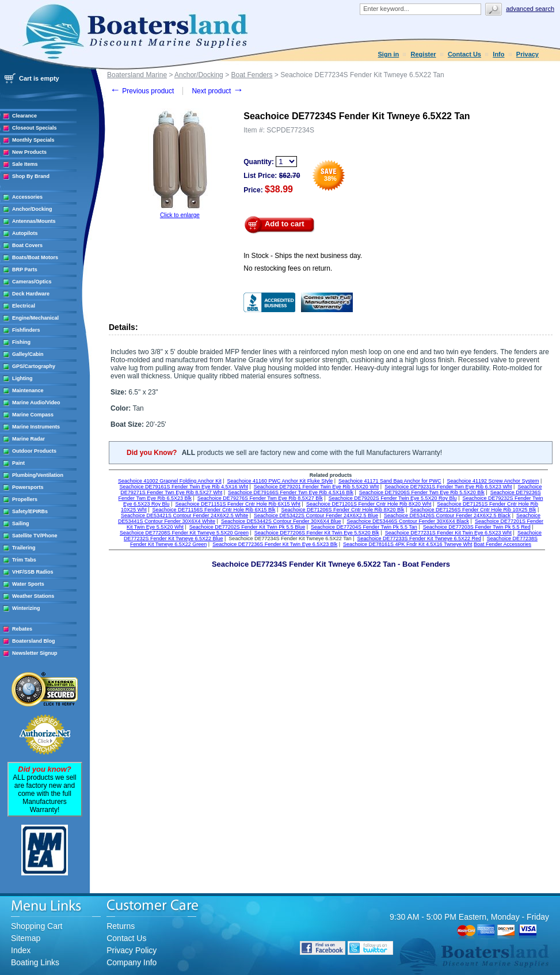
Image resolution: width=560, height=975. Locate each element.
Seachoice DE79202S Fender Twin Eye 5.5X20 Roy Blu (393, 498)
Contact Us (464, 54)
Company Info (132, 962)
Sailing (21, 523)
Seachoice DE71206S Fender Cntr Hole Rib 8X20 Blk (342, 510)
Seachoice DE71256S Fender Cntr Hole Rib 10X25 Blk (473, 510)
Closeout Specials (35, 128)
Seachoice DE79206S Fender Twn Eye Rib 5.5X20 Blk (422, 492)
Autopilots (25, 233)
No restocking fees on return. (288, 268)
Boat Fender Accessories (502, 544)
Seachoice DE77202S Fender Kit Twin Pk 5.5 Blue (247, 527)
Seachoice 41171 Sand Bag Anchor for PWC (390, 481)
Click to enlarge (180, 215)
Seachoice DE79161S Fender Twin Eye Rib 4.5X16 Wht (184, 487)
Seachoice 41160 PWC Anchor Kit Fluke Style (280, 481)
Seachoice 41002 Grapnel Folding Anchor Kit (170, 481)
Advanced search (530, 9)
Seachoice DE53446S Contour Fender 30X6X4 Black (408, 521)
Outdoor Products (34, 451)
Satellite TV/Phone (35, 536)
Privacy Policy (132, 950)
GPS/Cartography (34, 366)
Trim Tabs (24, 560)
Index (21, 950)
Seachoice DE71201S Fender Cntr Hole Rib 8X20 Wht (369, 504)
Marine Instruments (36, 427)
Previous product (142, 91)
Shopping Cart (37, 926)
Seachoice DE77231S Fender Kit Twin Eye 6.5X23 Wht (448, 533)
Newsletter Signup (35, 653)
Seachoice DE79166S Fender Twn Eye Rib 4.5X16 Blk (291, 492)
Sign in (389, 54)
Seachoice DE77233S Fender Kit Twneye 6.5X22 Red (419, 538)
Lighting (22, 378)
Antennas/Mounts (34, 221)
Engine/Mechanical (35, 318)
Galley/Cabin (28, 354)
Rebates (22, 629)
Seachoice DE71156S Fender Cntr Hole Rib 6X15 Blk (214, 510)
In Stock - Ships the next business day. (303, 256)
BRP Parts (25, 270)
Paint (18, 463)
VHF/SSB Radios (33, 572)
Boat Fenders (252, 75)
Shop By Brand (31, 176)
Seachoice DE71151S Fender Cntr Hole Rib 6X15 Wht (238, 504)
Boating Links (35, 962)
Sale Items (25, 164)
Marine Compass (33, 415)
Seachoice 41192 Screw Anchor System (493, 481)
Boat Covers (27, 245)
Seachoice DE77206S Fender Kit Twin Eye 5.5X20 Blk (317, 533)
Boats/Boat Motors (35, 257)
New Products (29, 152)
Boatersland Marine (137, 75)
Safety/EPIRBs (30, 511)
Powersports (28, 487)
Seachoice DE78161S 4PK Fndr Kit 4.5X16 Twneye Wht (407, 544)
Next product (217, 91)
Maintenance (28, 390)
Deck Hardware (31, 294)
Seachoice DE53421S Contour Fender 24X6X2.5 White (184, 515)
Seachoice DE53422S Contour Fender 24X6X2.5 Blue (316, 515)
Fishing (21, 342)
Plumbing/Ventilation (38, 475)
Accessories (27, 197)
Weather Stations (33, 596)
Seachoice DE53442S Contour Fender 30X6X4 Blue (281, 521)
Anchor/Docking (32, 209)
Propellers (25, 499)
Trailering (24, 548)
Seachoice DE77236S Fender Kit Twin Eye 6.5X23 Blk (275, 544)
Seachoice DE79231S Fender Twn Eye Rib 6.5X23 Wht (448, 487)
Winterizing (26, 608)
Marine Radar (28, 439)
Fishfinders (26, 330)
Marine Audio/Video (36, 403)
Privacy (527, 54)
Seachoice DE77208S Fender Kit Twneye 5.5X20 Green (184, 533)
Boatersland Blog (34, 641)
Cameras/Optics (32, 282)
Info (498, 54)
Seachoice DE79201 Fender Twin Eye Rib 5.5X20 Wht (316, 487)
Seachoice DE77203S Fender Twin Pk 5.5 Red (477, 527)
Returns (121, 926)
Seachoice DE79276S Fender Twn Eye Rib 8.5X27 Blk (260, 498)
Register (424, 54)
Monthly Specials (33, 140)
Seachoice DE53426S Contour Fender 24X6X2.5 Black (447, 515)
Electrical (24, 306)
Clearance (24, 116)
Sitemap (26, 938)
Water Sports (28, 584)
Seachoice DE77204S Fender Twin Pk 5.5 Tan (364, 527)
